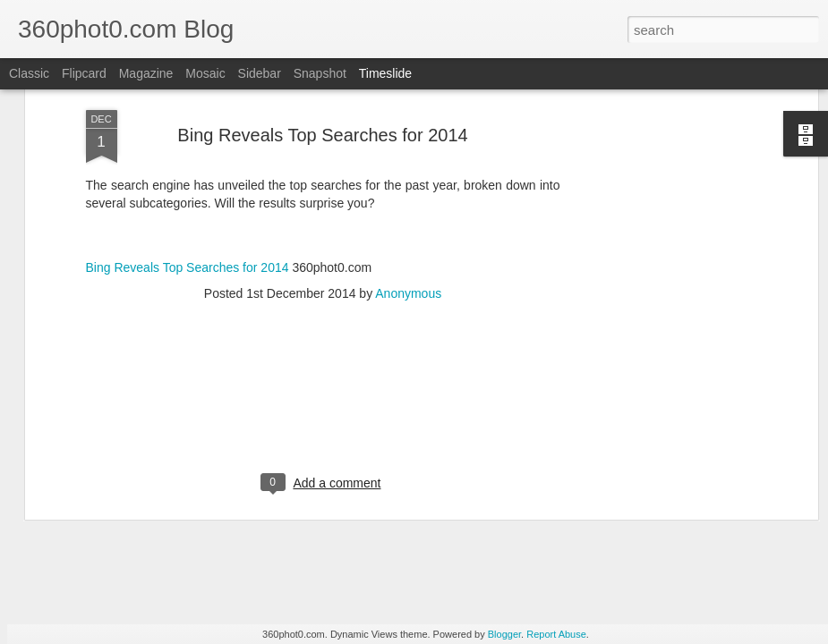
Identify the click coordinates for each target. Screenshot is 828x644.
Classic (29, 73)
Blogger (504, 634)
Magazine (146, 73)
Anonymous (408, 168)
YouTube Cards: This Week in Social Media (243, 531)
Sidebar (260, 73)
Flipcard (84, 73)
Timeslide (385, 73)
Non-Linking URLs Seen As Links (693, 547)
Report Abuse (556, 634)
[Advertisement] (323, 284)
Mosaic (205, 73)
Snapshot (320, 73)
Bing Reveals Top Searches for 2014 (188, 142)
